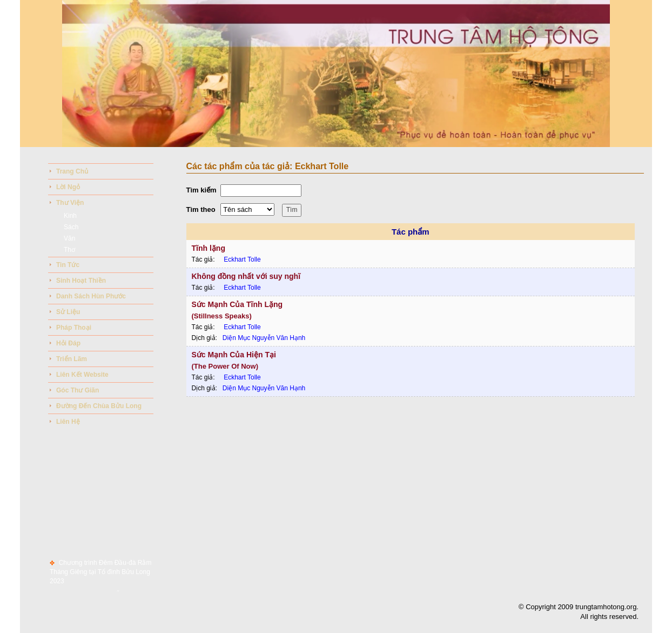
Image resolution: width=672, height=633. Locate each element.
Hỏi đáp (68, 343)
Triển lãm (72, 359)
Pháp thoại (74, 328)
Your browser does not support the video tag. (336, 74)
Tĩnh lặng (209, 248)
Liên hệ (68, 422)
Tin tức (68, 265)
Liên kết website (82, 375)
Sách (71, 227)
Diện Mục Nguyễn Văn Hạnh (264, 338)
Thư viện (70, 203)
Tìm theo (201, 209)
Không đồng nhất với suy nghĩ (246, 276)
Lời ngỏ (68, 187)
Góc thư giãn (78, 390)
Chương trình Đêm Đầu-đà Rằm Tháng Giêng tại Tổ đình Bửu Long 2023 (100, 575)
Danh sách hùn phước (91, 296)
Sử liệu (68, 312)
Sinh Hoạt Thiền (81, 281)
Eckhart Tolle (242, 259)
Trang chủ (72, 171)
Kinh (70, 216)
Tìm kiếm (201, 190)
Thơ (69, 250)
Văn (69, 238)
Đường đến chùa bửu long (99, 406)
